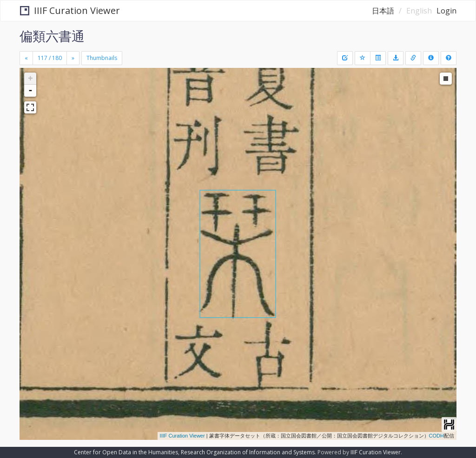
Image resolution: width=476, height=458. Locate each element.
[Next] (73, 58)
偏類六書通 (52, 36)
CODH (436, 436)
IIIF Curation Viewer (70, 10)
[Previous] (26, 58)
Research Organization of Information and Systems (248, 452)
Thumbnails (102, 58)
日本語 (383, 11)
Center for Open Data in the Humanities (126, 452)
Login (446, 11)
